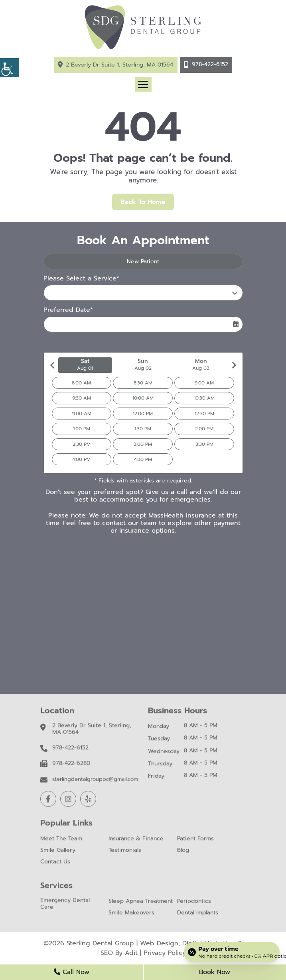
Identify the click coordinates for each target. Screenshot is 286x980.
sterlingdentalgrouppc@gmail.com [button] (95, 781)
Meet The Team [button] (61, 841)
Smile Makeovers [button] (131, 915)
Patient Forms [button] (195, 841)
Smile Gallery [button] (58, 852)
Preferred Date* (68, 310)
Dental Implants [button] (198, 915)
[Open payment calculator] (232, 952)
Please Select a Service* (81, 279)
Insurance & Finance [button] (136, 841)
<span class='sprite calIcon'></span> (236, 324)
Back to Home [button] (143, 202)
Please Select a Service (85, 292)
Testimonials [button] (125, 852)
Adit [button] (131, 953)
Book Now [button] (215, 972)
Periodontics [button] (194, 903)
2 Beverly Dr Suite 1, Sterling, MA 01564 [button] (119, 65)
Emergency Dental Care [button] (65, 906)
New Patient (143, 262)
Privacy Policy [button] (165, 953)
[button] (10, 68)
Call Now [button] (72, 972)
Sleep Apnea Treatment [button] (141, 903)
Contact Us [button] (55, 864)
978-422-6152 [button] (210, 64)
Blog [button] (183, 852)
